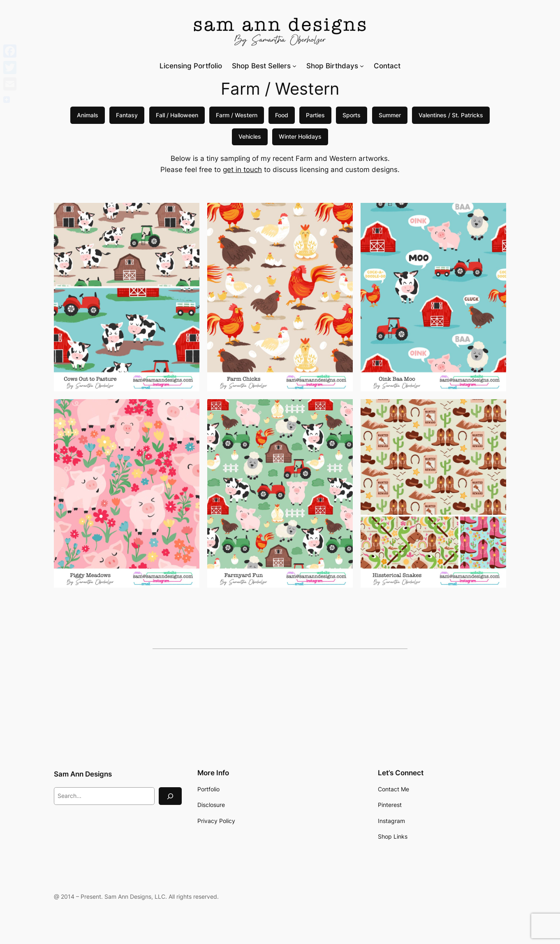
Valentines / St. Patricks (451, 115)
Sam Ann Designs (83, 774)
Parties (315, 115)
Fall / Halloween (177, 115)
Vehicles (250, 136)
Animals (88, 115)
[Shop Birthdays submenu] (362, 66)
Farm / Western (237, 115)
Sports (352, 115)
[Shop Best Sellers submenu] (294, 66)
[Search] (170, 796)
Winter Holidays (300, 136)
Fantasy (127, 115)
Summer (390, 115)
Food (282, 115)
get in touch (242, 170)
